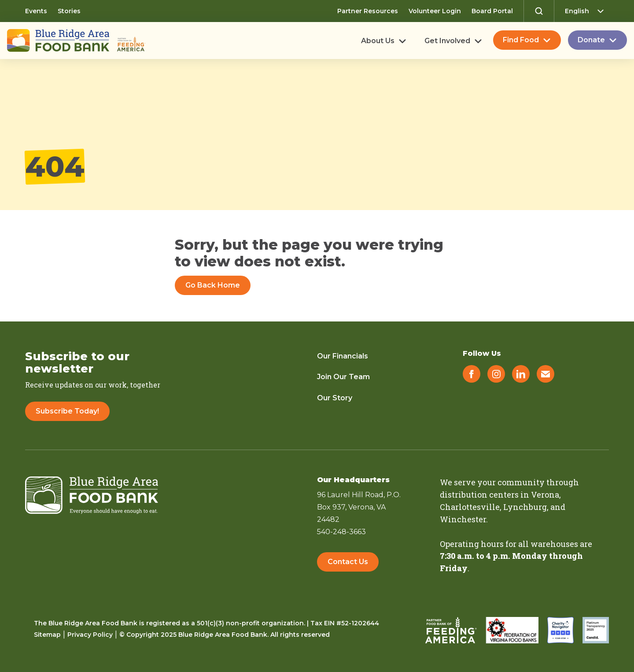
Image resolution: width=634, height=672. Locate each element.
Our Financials (343, 356)
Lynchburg (525, 507)
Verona (545, 495)
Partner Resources (368, 11)
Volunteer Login (435, 11)
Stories (69, 11)
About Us (378, 41)
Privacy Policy (90, 635)
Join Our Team (343, 377)
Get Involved (447, 41)
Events (36, 11)
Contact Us (348, 562)
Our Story (335, 398)
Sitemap (47, 635)
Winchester (463, 519)
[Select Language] (587, 11)
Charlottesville (470, 507)
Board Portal (492, 11)
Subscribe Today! (67, 411)
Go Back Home (213, 285)
